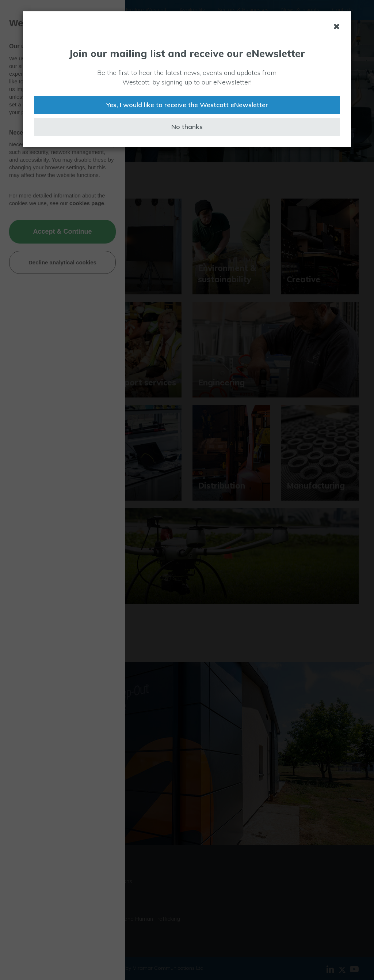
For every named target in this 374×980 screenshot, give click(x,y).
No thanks (187, 127)
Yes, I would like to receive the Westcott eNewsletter (187, 105)
